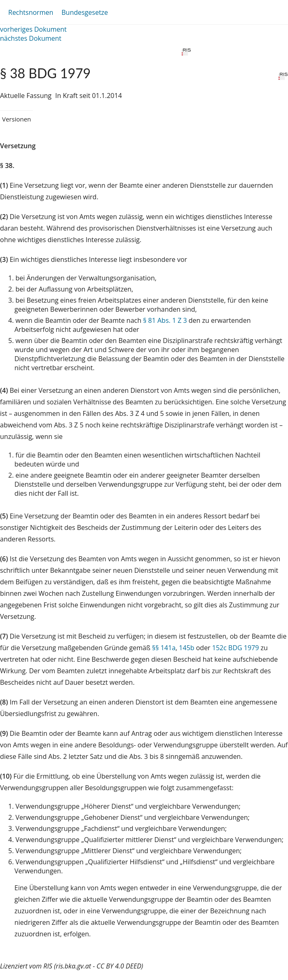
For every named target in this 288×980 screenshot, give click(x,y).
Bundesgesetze (85, 12)
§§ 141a (164, 648)
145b (186, 648)
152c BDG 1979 (236, 648)
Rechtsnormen (31, 12)
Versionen (16, 119)
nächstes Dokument (31, 38)
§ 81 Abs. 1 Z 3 (165, 320)
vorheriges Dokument (33, 29)
